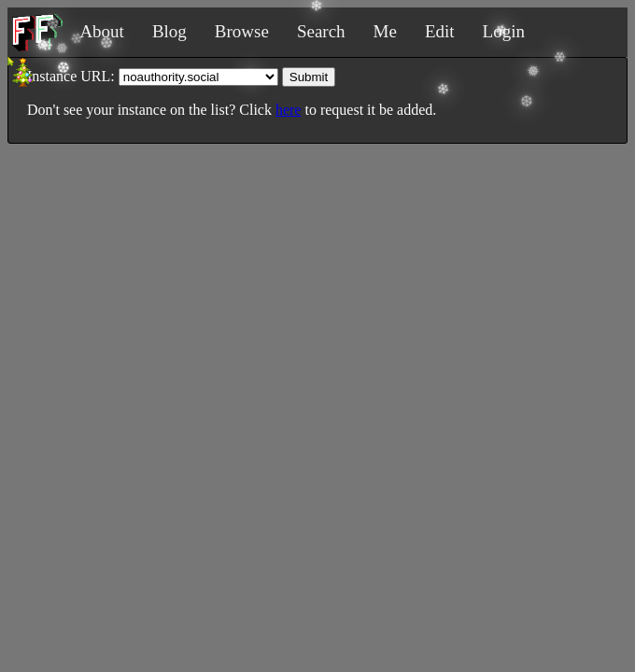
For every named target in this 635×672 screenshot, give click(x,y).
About (102, 31)
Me (385, 31)
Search (321, 31)
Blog (169, 31)
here (289, 110)
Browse (242, 31)
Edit (440, 31)
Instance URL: (71, 76)
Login (504, 31)
